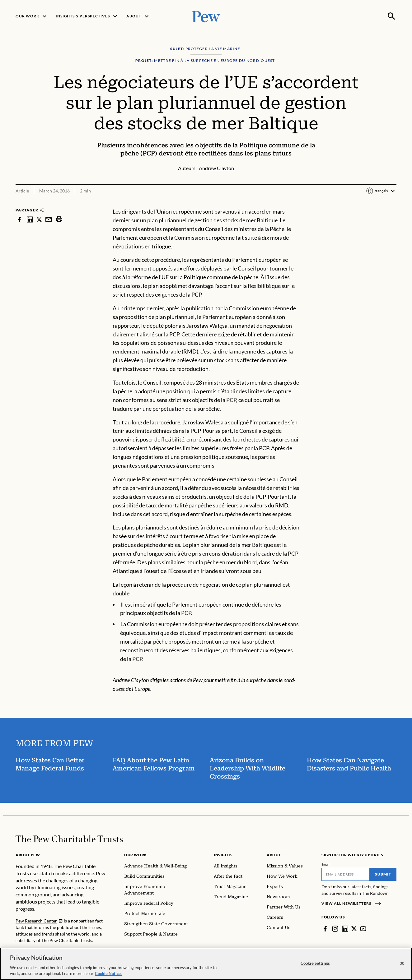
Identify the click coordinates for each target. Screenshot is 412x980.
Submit (383, 874)
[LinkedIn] (345, 929)
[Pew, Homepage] (206, 16)
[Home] (69, 839)
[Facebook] (325, 929)
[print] (59, 219)
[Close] (402, 964)
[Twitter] (354, 929)
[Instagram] (335, 929)
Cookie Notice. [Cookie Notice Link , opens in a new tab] (108, 973)
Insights (223, 855)
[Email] (346, 874)
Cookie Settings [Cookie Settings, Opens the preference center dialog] (315, 963)
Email (326, 864)
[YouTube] (363, 929)
